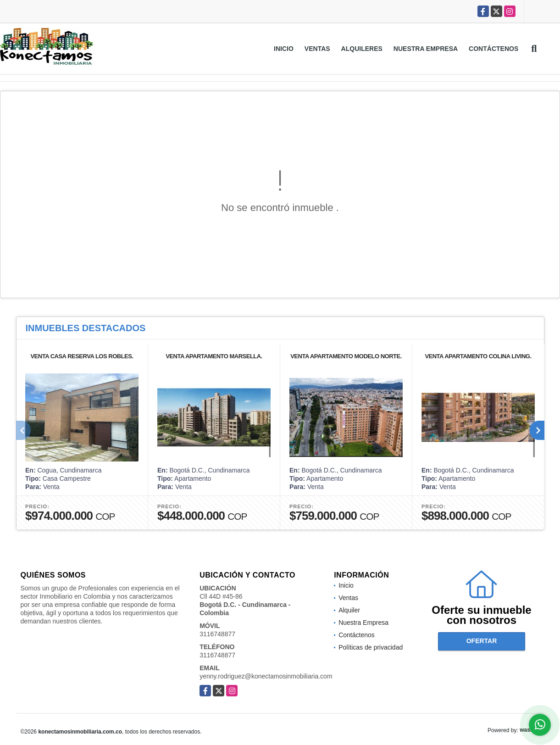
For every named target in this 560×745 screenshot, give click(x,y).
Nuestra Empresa (426, 49)
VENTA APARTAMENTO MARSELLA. (214, 356)
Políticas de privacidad (371, 647)
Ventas (317, 49)
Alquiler (349, 610)
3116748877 (217, 634)
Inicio (284, 49)
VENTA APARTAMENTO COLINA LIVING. (478, 356)
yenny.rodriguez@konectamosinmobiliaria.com (266, 676)
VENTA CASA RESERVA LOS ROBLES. (82, 356)
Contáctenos (493, 49)
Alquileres (362, 49)
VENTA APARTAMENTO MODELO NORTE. (346, 356)
